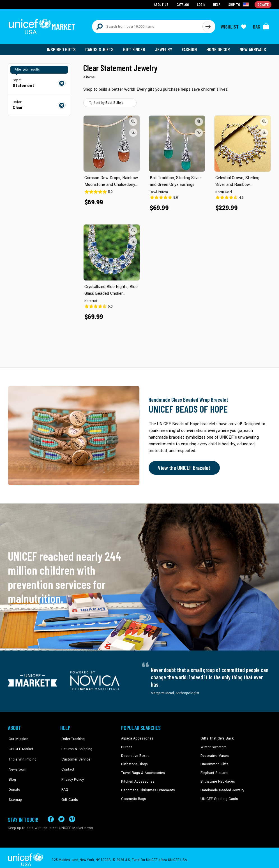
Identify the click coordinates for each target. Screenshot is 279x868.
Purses (127, 745)
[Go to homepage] (43, 26)
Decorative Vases (214, 754)
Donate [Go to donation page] (263, 4)
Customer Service (74, 754)
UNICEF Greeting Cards (218, 796)
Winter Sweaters (213, 745)
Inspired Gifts (64, 48)
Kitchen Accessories (137, 779)
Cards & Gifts (101, 48)
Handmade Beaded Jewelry (221, 788)
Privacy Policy (71, 771)
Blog (11, 771)
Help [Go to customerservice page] (217, 4)
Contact (66, 762)
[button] (133, 120)
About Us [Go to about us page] (162, 4)
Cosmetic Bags (133, 796)
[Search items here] (147, 26)
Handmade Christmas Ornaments (147, 788)
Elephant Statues (214, 771)
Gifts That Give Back (216, 737)
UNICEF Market (19, 745)
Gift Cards (68, 788)
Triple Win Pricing (21, 754)
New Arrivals (253, 48)
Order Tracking (72, 737)
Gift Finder (136, 48)
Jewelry (165, 48)
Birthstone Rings (134, 762)
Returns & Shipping (75, 745)
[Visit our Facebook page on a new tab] (51, 815)
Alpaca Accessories (136, 737)
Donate (13, 779)
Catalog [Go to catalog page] (183, 4)
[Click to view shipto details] (239, 4)
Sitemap (14, 788)
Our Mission (17, 737)
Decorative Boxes (135, 754)
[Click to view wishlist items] (234, 26)
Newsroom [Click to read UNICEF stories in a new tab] (16, 762)
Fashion (190, 48)
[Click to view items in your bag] (261, 26)
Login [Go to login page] (202, 4)
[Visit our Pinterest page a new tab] (72, 815)
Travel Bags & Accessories (142, 771)
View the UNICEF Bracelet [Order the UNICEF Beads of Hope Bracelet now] (184, 466)
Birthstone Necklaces (217, 779)
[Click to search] (208, 26)
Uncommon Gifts (214, 762)
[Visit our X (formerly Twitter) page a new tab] (61, 815)
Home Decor (219, 48)
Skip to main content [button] (139, 0)
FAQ (64, 779)
